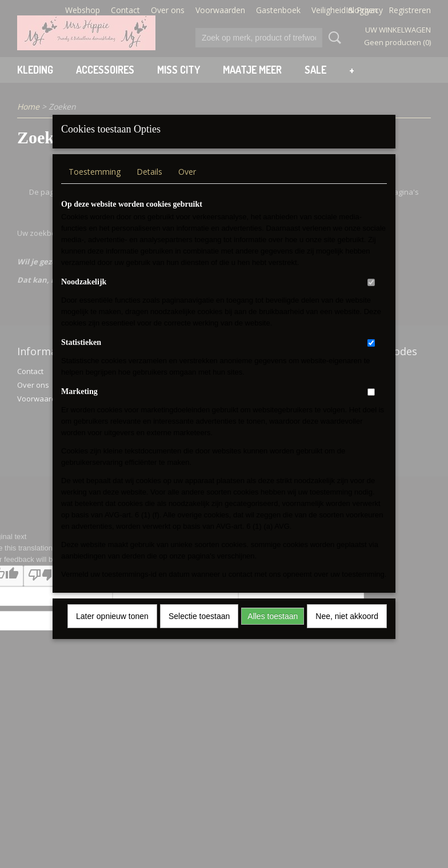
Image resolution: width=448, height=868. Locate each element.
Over (187, 186)
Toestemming (95, 186)
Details (149, 186)
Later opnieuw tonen (112, 631)
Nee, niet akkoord (347, 631)
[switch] (371, 297)
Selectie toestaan (199, 631)
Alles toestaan (273, 631)
